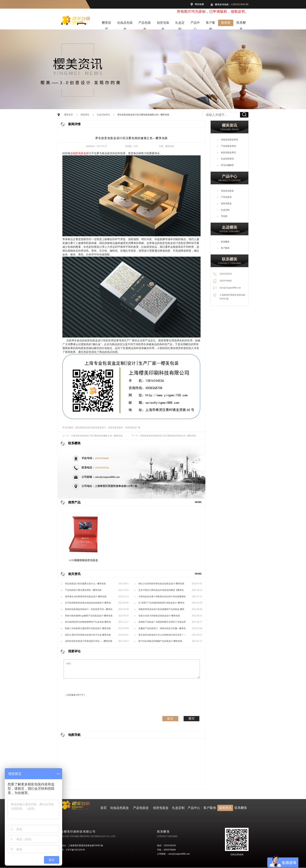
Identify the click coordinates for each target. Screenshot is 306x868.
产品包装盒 (145, 24)
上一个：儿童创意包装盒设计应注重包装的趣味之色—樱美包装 (93, 436)
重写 (191, 719)
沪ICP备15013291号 (75, 850)
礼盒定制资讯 (103, 115)
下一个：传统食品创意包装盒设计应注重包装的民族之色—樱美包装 (164, 436)
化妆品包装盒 (125, 24)
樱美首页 (107, 24)
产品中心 (195, 24)
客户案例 (210, 24)
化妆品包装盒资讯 (229, 140)
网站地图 (199, 4)
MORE (198, 502)
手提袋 (224, 216)
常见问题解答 (227, 165)
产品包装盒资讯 (228, 146)
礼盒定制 (180, 24)
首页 (104, 808)
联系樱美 (241, 24)
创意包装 (78, 153)
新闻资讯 (226, 24)
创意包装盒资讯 (228, 152)
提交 (170, 719)
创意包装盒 (163, 24)
